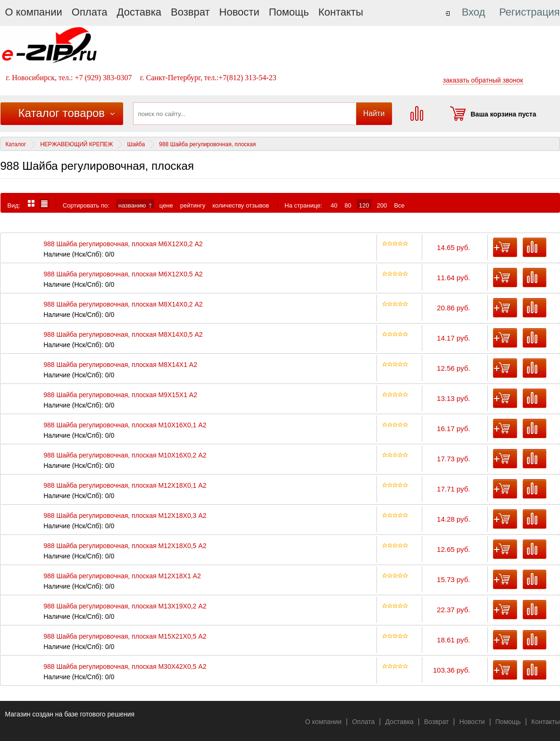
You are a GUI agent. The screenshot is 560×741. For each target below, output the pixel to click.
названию (135, 205)
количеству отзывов (241, 205)
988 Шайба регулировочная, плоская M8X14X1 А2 (120, 365)
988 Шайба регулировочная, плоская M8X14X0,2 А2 (123, 304)
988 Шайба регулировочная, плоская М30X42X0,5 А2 (125, 667)
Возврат (190, 12)
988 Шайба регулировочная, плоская (207, 144)
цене (166, 205)
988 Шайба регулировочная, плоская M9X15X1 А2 (120, 395)
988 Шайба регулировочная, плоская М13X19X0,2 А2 (125, 606)
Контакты (341, 12)
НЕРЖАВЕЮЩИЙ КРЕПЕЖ (76, 144)
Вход (474, 12)
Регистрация (530, 12)
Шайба (136, 144)
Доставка (139, 12)
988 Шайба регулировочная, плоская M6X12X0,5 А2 (123, 274)
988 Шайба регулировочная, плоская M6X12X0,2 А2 (123, 244)
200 (382, 205)
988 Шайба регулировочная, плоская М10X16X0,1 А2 (125, 425)
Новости (239, 12)
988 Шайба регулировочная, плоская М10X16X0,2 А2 (125, 455)
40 (334, 205)
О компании (34, 12)
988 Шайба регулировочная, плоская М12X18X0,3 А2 (125, 516)
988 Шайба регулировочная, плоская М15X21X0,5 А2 (125, 637)
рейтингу (193, 205)
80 (348, 205)
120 (364, 205)
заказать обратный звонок (483, 80)
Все (399, 205)
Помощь (289, 12)
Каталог (16, 144)
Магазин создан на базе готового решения (70, 714)
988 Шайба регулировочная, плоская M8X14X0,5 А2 (123, 335)
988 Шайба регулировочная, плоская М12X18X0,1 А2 (125, 486)
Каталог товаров (62, 113)
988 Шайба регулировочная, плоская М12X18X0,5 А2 (125, 546)
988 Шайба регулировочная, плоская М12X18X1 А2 (122, 576)
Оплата (90, 12)
